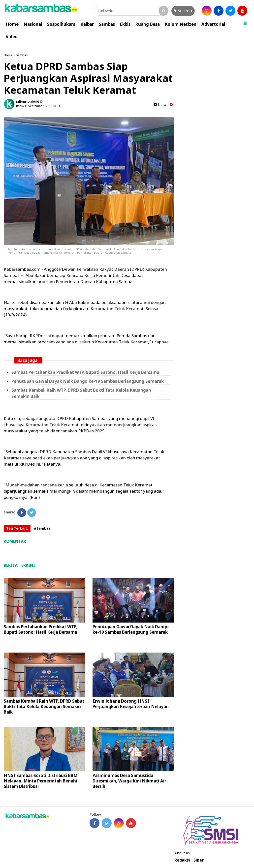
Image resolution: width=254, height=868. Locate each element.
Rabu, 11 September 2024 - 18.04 (38, 106)
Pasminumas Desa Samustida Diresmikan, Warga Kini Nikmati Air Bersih (129, 781)
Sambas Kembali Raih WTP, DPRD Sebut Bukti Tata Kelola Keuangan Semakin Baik (44, 706)
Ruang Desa (148, 24)
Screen (183, 10)
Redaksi (182, 860)
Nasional (33, 24)
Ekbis (125, 24)
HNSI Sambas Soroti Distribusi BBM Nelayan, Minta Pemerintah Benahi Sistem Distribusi (41, 781)
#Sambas (42, 528)
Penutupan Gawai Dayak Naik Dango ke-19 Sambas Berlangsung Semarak (88, 381)
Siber (199, 860)
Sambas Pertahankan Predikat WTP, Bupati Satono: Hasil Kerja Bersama (85, 372)
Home (12, 24)
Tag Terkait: (17, 528)
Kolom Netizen (181, 24)
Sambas (107, 24)
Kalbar (87, 24)
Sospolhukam (61, 24)
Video (12, 37)
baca (160, 105)
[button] (245, 22)
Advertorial (213, 24)
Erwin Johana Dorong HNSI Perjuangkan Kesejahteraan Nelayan (131, 704)
